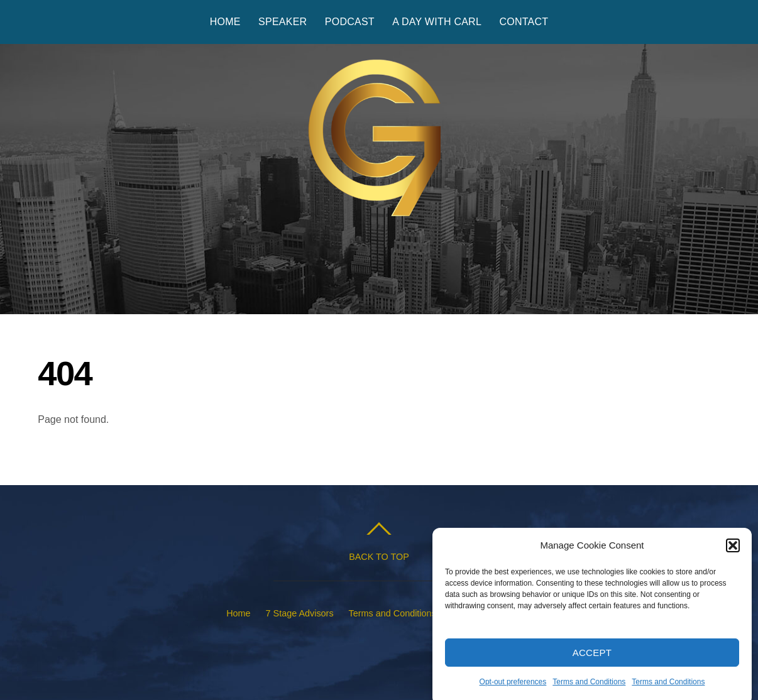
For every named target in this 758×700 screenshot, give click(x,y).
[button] (733, 549)
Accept (592, 656)
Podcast (350, 22)
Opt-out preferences (513, 686)
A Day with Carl (437, 22)
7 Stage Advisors (300, 613)
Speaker (283, 22)
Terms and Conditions (589, 686)
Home (225, 22)
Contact (524, 22)
